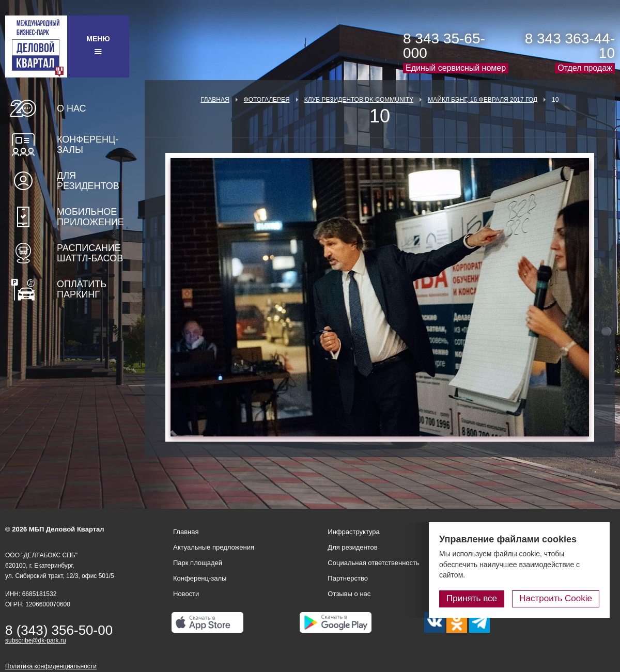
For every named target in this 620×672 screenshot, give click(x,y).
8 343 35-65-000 (444, 46)
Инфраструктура (353, 532)
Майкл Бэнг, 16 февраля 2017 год (483, 100)
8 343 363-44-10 (570, 46)
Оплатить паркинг (82, 289)
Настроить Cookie (556, 598)
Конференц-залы (88, 145)
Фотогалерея (267, 100)
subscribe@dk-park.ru (36, 640)
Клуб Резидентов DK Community (359, 100)
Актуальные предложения (214, 547)
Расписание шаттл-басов (90, 253)
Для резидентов (88, 181)
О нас (72, 108)
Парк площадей (198, 563)
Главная (215, 100)
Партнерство (348, 578)
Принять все (472, 598)
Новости (186, 594)
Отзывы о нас (349, 594)
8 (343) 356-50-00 (59, 630)
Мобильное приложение (90, 217)
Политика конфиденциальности (51, 666)
